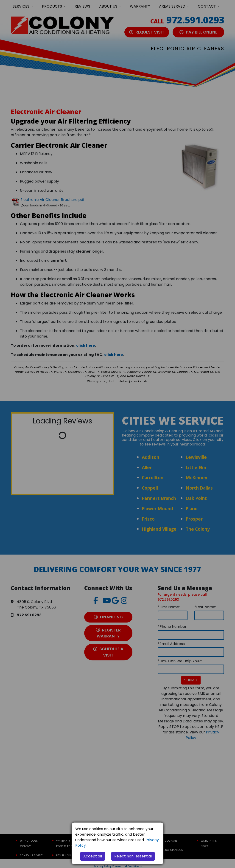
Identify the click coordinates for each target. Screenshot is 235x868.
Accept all (93, 856)
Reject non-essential (133, 856)
